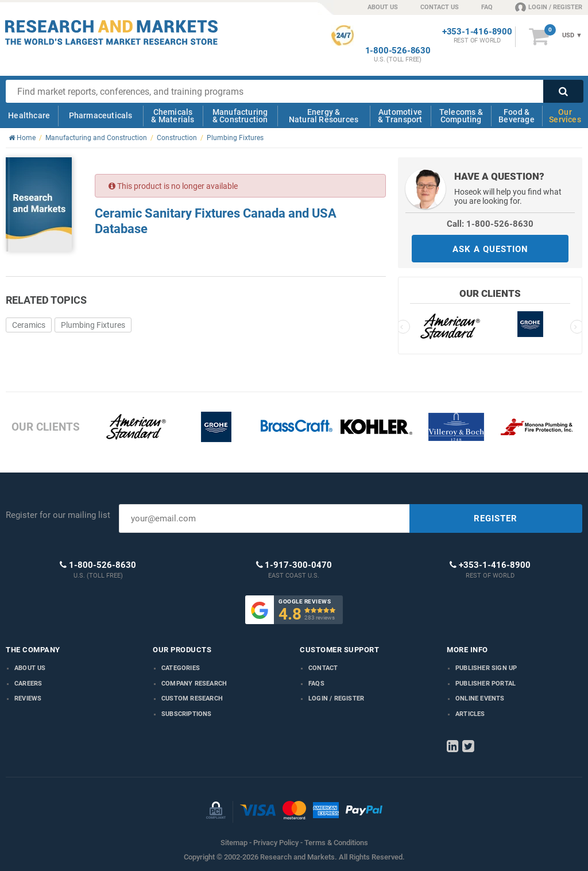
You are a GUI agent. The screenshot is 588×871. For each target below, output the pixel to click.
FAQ (487, 7)
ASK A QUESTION (490, 249)
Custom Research (192, 698)
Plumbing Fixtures (93, 325)
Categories (181, 668)
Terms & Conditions (336, 843)
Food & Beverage (517, 116)
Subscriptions (187, 714)
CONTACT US (440, 7)
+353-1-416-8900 (477, 32)
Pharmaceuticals (101, 115)
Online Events (480, 698)
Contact (323, 668)
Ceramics (29, 325)
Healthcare (29, 115)
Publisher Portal (486, 684)
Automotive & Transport (400, 116)
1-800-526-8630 (398, 51)
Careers (28, 684)
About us (30, 668)
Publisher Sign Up (486, 668)
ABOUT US (383, 7)
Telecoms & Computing (461, 116)
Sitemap (234, 843)
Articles (470, 714)
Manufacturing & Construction (240, 116)
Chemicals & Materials (173, 116)
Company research (194, 684)
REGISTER (496, 518)
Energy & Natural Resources (324, 116)
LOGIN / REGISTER (549, 7)
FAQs (316, 684)
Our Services (565, 116)
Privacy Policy (276, 843)
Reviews (28, 698)
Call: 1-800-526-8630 (490, 224)
